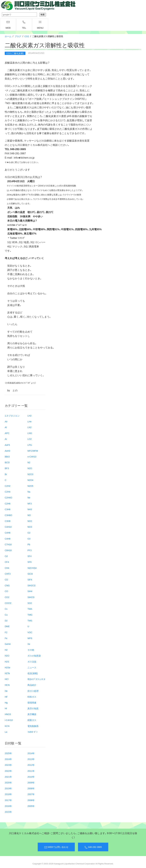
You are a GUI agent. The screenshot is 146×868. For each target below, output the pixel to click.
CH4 (7, 568)
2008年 (31, 788)
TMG (30, 615)
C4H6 (8, 533)
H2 (6, 650)
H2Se (7, 667)
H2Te (7, 673)
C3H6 (8, 509)
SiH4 (30, 591)
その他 (31, 650)
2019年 (8, 788)
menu (40, 25)
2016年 (8, 806)
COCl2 (8, 603)
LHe (30, 421)
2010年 (31, 777)
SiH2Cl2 (31, 585)
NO (29, 515)
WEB (8, 25)
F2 (6, 632)
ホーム (8, 36)
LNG (30, 433)
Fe (6, 638)
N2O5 (30, 486)
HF (6, 697)
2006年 (31, 800)
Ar (6, 439)
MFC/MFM (33, 451)
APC (7, 433)
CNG (7, 585)
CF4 (7, 562)
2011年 (31, 771)
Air (6, 421)
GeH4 (8, 644)
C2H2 (8, 486)
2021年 (8, 777)
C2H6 (8, 503)
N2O (30, 468)
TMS (30, 620)
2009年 (31, 782)
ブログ (18, 36)
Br (6, 474)
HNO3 (8, 714)
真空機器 (32, 714)
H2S (7, 662)
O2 (29, 533)
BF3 (7, 468)
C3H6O (8, 515)
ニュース (32, 667)
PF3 (30, 550)
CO (6, 591)
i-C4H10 (9, 720)
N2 (29, 462)
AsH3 (7, 451)
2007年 (31, 794)
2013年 (31, 759)
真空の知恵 (33, 708)
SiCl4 (30, 574)
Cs (6, 609)
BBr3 (7, 457)
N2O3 (30, 474)
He (6, 691)
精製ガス (32, 720)
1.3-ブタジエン (12, 416)
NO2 (30, 521)
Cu (6, 615)
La (6, 732)
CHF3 (8, 574)
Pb (29, 544)
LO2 (30, 439)
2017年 (8, 800)
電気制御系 (33, 726)
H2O (7, 656)
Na (29, 492)
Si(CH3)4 (32, 568)
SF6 (30, 562)
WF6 (30, 638)
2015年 (8, 812)
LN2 (30, 427)
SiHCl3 (31, 597)
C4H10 (8, 527)
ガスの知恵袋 (34, 656)
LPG (30, 445)
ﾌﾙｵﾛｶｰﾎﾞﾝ (32, 732)
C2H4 (8, 492)
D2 (6, 620)
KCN (7, 726)
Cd (6, 556)
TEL (24, 25)
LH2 (30, 416)
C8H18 (8, 550)
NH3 (30, 509)
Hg (6, 702)
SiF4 (30, 580)
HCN (7, 685)
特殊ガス (32, 697)
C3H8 (8, 521)
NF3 (30, 503)
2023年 (8, 765)
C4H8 (8, 539)
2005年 (31, 806)
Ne (29, 497)
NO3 (30, 527)
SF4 (30, 556)
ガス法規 (32, 662)
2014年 (31, 753)
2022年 (8, 771)
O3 (29, 539)
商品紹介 (32, 685)
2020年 (8, 782)
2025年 (8, 753)
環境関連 (32, 702)
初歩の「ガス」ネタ (36, 679)
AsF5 (7, 445)
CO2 (27, 36)
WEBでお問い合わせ (56, 847)
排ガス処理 (33, 691)
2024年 (8, 759)
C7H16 (8, 544)
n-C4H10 (32, 457)
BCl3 (7, 462)
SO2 (30, 603)
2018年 (8, 794)
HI (6, 708)
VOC (30, 632)
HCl (7, 679)
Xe (29, 644)
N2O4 (30, 480)
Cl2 (6, 580)
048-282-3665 (93, 847)
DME (7, 626)
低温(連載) (33, 673)
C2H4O (8, 497)
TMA (30, 609)
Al (6, 427)
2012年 (31, 765)
